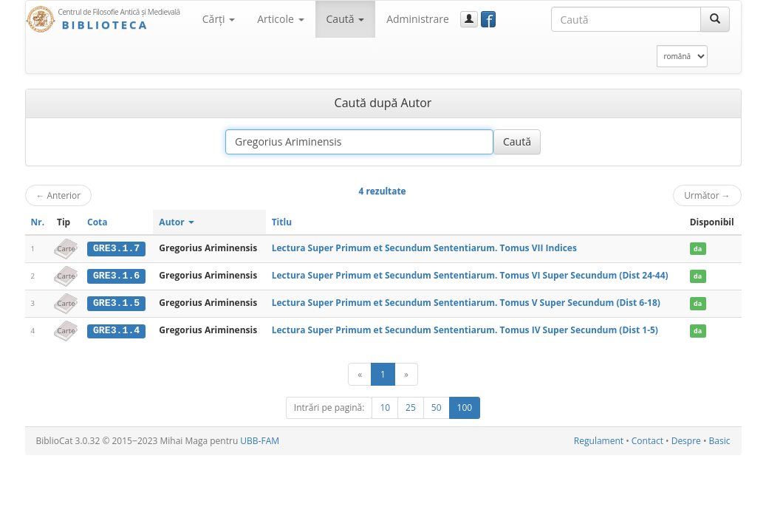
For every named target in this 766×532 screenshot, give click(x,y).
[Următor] (406, 374)
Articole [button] (280, 19)
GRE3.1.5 (116, 302)
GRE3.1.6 (116, 276)
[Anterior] (360, 374)
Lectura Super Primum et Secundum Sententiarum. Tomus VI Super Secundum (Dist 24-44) (470, 275)
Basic (720, 440)
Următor (707, 195)
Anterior (59, 195)
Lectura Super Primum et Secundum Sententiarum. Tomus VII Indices (424, 248)
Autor (176, 222)
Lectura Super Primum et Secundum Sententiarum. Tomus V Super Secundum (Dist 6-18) (466, 302)
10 (385, 407)
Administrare (418, 19)
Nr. (38, 222)
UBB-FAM (260, 440)
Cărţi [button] (219, 19)
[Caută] (715, 19)
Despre (686, 440)
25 (411, 407)
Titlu (282, 222)
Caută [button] (346, 19)
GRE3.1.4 (116, 330)
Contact (647, 440)
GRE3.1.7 (116, 248)
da (698, 249)
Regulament (599, 440)
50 (437, 407)
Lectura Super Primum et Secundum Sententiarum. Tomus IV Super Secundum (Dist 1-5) (465, 329)
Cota (98, 222)
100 (465, 407)
